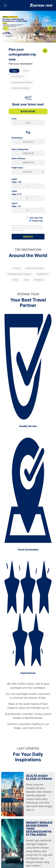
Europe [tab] (17, 268)
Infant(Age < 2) (28, 208)
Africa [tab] (15, 280)
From (28, 121)
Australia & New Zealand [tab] (19, 274)
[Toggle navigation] (5, 5)
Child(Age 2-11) (28, 195)
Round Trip (36, 221)
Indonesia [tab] (39, 280)
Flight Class (28, 170)
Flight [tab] (14, 71)
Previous (6, 29)
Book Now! (28, 111)
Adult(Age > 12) (28, 183)
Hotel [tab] (26, 71)
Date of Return (28, 161)
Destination (28, 140)
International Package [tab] (22, 82)
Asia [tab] (26, 280)
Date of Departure (28, 152)
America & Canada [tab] (34, 268)
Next (50, 29)
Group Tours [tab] (17, 76)
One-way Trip (35, 218)
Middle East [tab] (42, 274)
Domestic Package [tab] (20, 88)
